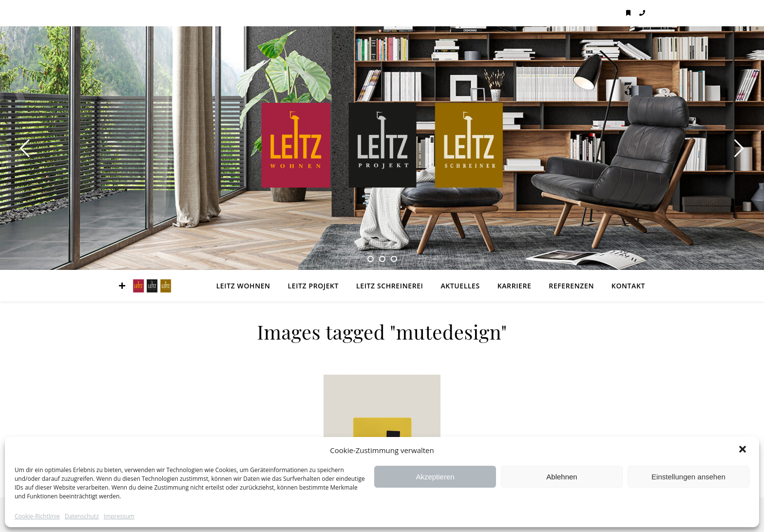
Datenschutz (82, 516)
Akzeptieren (435, 477)
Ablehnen (562, 477)
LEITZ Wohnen (243, 286)
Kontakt (628, 286)
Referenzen (571, 286)
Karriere (515, 286)
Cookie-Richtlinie (37, 516)
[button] (744, 450)
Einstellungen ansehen (688, 477)
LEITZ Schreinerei (390, 286)
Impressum (119, 516)
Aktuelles (460, 286)
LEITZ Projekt (314, 286)
